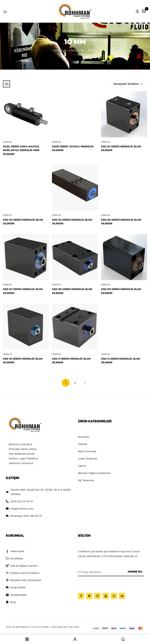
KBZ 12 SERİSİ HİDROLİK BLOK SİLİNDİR (121, 361)
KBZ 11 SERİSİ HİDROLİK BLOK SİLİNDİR (71, 361)
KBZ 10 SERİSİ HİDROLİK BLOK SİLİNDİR (23, 361)
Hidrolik (7, 142)
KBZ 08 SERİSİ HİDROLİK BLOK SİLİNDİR (72, 291)
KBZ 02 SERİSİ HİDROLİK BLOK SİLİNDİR (121, 148)
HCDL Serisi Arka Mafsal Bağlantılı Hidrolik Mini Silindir (21, 150)
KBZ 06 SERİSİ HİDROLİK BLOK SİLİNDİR (121, 222)
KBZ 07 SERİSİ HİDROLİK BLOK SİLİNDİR (23, 291)
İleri (84, 383)
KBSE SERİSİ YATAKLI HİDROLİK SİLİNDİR (73, 148)
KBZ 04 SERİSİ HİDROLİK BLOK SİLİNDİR (72, 222)
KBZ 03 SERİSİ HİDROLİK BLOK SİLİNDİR (23, 222)
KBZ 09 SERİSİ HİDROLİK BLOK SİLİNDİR (121, 291)
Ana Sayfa (60, 50)
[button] (144, 11)
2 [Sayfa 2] (75, 383)
